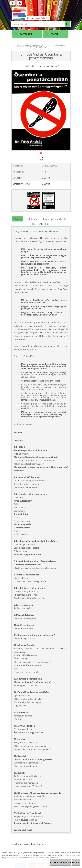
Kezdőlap (21, 45)
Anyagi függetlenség (34, 45)
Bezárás (76, 862)
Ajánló (18, 219)
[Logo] (31, 14)
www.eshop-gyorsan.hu (35, 844)
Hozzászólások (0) (41, 224)
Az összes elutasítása (61, 862)
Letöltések (32, 219)
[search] (67, 24)
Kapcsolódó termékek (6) (55, 219)
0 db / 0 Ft (63, 3)
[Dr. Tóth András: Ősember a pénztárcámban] (41, 71)
